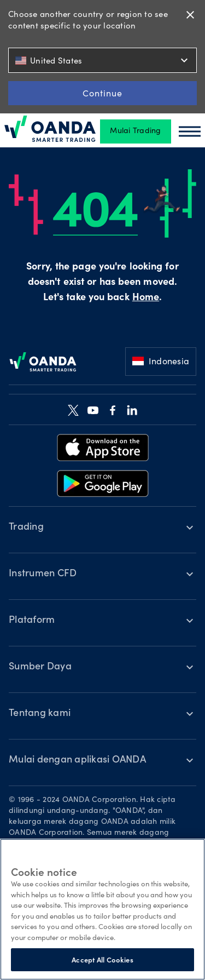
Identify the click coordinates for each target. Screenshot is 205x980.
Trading (26, 528)
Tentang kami (40, 714)
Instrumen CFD (43, 574)
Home (146, 298)
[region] (102, 909)
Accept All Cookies (102, 959)
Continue (102, 93)
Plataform (32, 621)
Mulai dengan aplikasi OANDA (77, 760)
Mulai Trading (135, 131)
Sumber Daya (40, 667)
